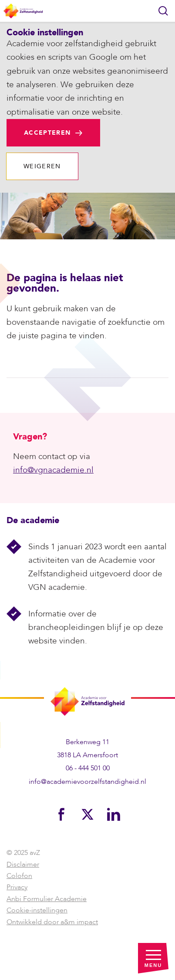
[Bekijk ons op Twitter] (87, 814)
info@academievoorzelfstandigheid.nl (87, 782)
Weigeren (42, 166)
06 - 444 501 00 (88, 768)
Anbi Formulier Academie (47, 899)
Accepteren (47, 133)
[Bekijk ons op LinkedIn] (114, 814)
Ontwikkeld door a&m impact (52, 922)
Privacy (17, 887)
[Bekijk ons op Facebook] (61, 814)
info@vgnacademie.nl (53, 470)
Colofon (19, 876)
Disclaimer (23, 864)
